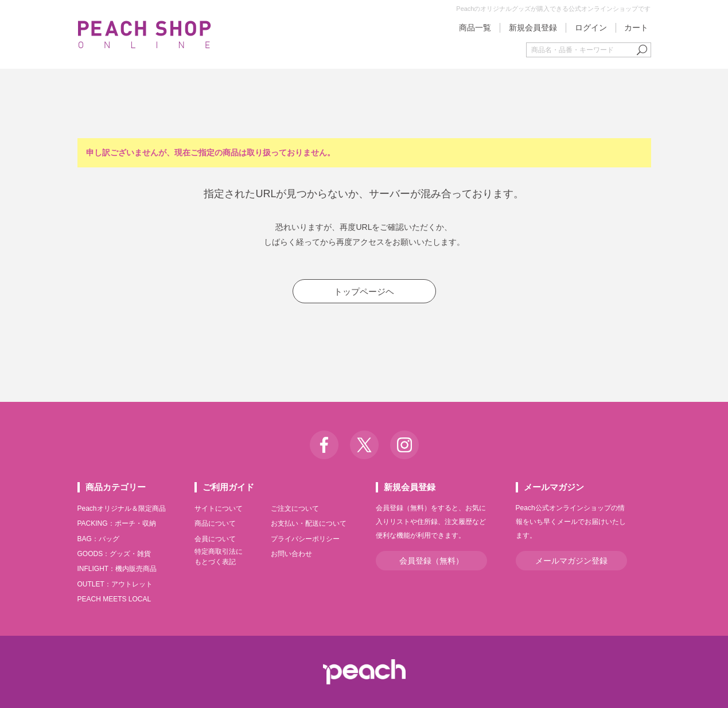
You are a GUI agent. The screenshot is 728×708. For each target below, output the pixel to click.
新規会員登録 (533, 28)
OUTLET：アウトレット (115, 584)
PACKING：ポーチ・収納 (117, 523)
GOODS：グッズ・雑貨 (114, 554)
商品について (215, 523)
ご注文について (295, 508)
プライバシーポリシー (305, 539)
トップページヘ (364, 292)
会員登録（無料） (431, 561)
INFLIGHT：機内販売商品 (117, 569)
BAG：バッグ (98, 539)
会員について (215, 539)
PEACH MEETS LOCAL (114, 599)
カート (636, 28)
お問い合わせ (291, 554)
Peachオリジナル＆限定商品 (122, 508)
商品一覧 (475, 28)
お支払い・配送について (309, 523)
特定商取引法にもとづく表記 (219, 557)
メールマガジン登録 (571, 561)
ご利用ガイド (228, 487)
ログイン (591, 28)
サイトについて (219, 508)
